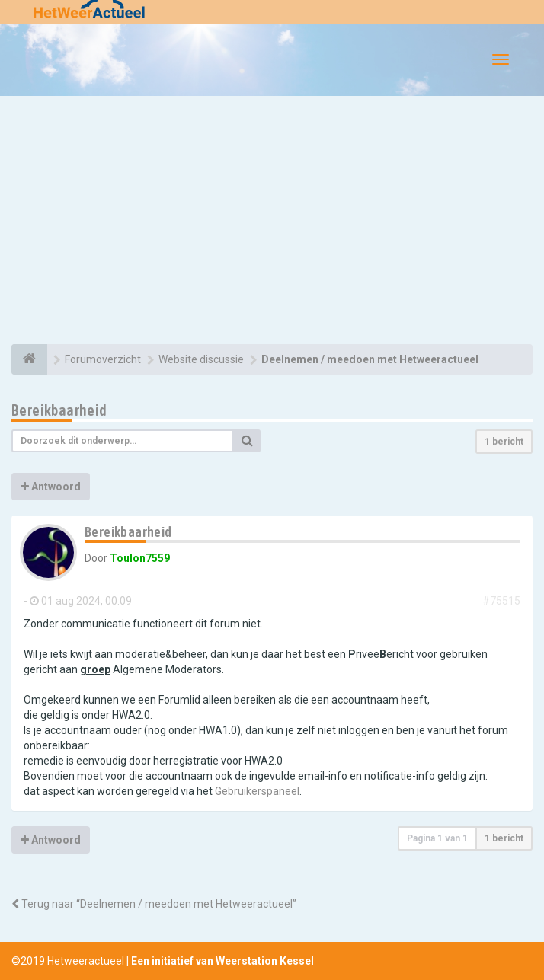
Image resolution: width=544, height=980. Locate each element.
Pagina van (437, 838)
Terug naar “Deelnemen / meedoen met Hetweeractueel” (154, 904)
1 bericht (504, 442)
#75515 (501, 601)
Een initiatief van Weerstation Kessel (222, 961)
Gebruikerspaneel (257, 791)
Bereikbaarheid (59, 410)
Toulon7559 (140, 558)
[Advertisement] (272, 222)
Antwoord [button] (51, 487)
